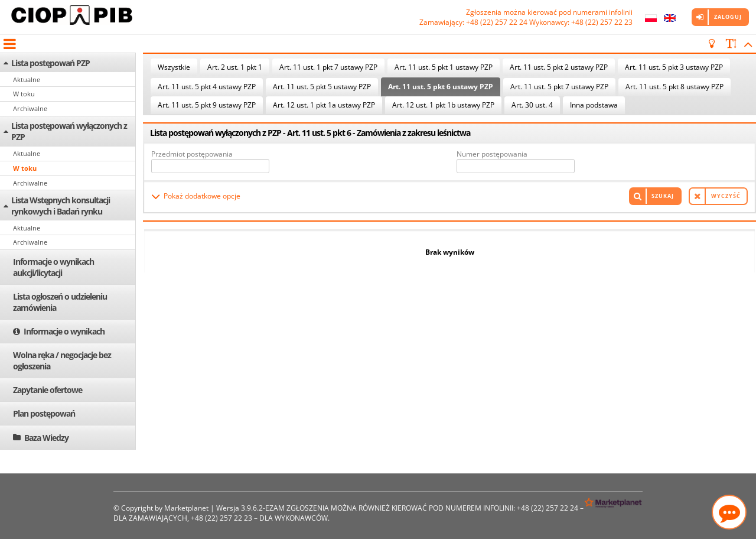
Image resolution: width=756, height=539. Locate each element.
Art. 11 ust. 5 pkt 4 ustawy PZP (207, 87)
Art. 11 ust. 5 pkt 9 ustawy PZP (207, 105)
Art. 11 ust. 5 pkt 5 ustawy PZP (322, 87)
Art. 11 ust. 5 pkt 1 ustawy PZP (444, 67)
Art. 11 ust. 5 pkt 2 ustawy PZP (559, 67)
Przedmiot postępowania (192, 154)
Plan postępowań (44, 413)
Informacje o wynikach (64, 331)
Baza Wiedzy (46, 438)
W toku (24, 94)
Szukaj (663, 196)
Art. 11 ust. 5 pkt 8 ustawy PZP (674, 87)
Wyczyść (726, 196)
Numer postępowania (492, 154)
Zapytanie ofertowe (48, 390)
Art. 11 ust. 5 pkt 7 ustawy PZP (559, 87)
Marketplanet (186, 508)
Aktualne (27, 79)
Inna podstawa (594, 105)
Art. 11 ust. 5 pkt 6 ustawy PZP (441, 87)
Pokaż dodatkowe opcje (202, 196)
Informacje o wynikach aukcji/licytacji (53, 267)
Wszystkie (174, 67)
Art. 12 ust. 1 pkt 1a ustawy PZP (324, 105)
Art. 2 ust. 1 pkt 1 (235, 67)
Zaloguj (728, 17)
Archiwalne (30, 108)
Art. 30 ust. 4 (532, 105)
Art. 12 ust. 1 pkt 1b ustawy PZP (443, 105)
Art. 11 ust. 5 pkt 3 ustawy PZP (674, 67)
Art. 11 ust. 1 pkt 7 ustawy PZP (328, 67)
